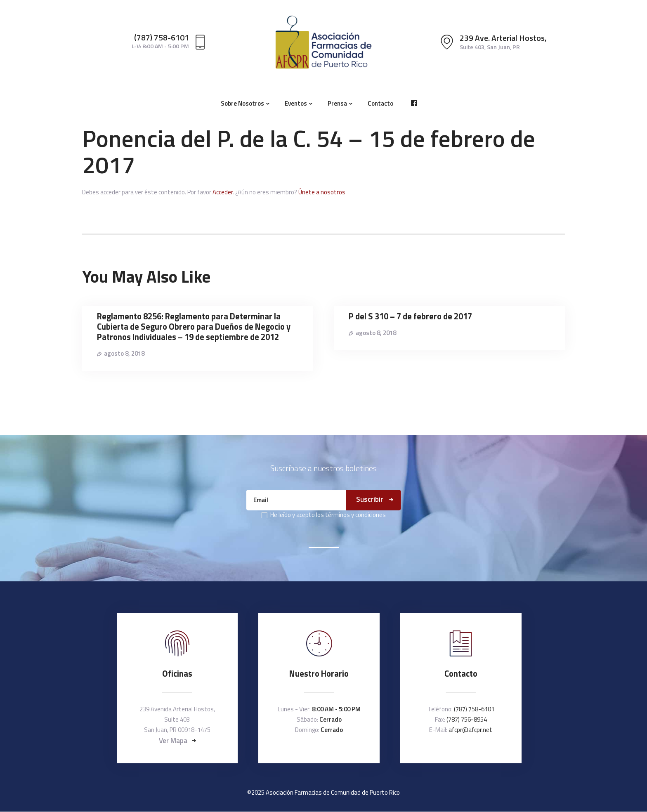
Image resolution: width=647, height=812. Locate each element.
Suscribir (370, 499)
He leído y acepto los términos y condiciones (328, 515)
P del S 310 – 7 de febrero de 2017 (410, 317)
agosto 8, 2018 (124, 353)
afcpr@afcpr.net (470, 730)
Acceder (223, 192)
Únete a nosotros (322, 192)
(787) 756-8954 (467, 719)
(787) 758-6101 (474, 709)
